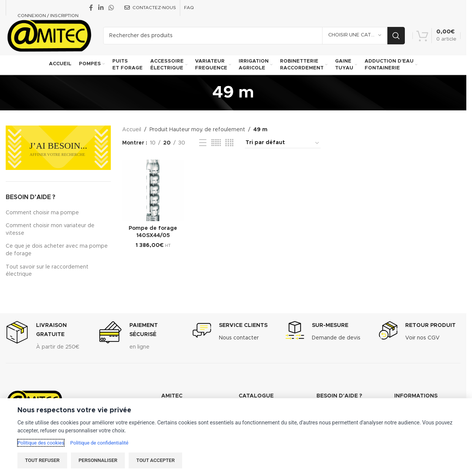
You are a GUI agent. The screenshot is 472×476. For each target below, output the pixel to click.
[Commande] (283, 143)
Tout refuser (42, 460)
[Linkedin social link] (101, 8)
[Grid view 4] (229, 143)
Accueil (132, 130)
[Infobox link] (47, 338)
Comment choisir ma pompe (42, 213)
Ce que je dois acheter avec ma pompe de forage (57, 250)
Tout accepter (155, 460)
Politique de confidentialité (99, 443)
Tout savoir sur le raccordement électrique (47, 271)
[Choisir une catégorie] (355, 36)
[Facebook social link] (91, 8)
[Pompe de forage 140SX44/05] (153, 190)
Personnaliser (98, 460)
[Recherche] (254, 36)
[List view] (203, 143)
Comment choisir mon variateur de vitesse (50, 229)
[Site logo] (49, 35)
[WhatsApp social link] (111, 8)
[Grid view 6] (216, 143)
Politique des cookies (41, 443)
